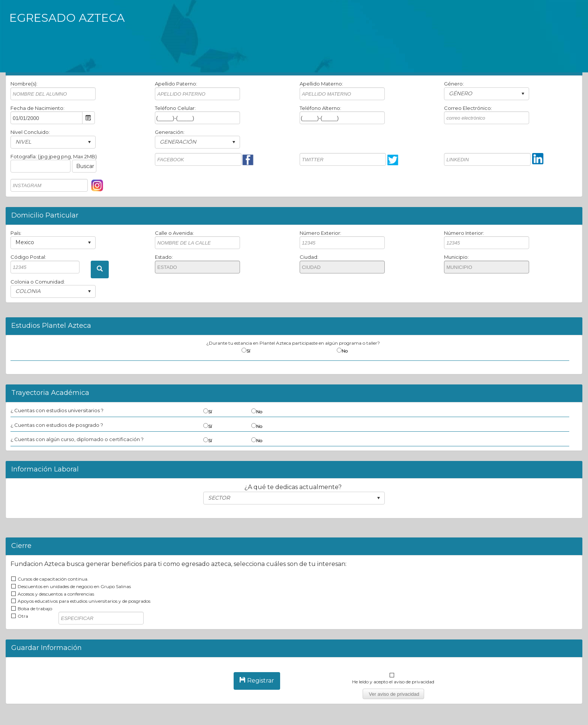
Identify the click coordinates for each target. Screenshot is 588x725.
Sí (248, 351)
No (345, 351)
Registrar (257, 681)
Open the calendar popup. (88, 118)
